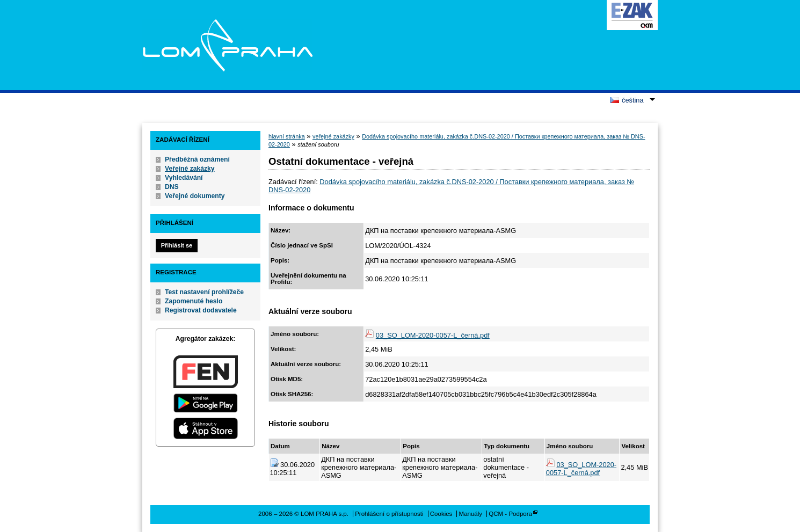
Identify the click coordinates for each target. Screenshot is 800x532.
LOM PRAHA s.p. (227, 45)
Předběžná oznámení (197, 159)
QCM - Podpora (510, 514)
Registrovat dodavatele (201, 310)
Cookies (441, 514)
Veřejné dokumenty (195, 196)
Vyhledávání (184, 178)
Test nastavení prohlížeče (204, 292)
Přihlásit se (177, 245)
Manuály (471, 514)
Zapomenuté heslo (194, 301)
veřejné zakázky (333, 136)
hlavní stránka (287, 136)
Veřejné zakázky (190, 169)
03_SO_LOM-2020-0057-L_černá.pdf (433, 335)
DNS (172, 187)
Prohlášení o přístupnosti (389, 514)
